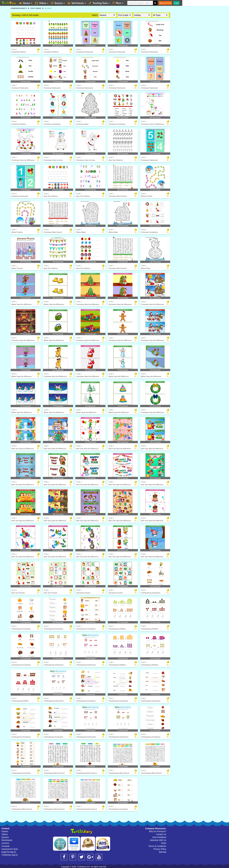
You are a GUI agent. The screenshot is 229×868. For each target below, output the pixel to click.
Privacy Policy (160, 849)
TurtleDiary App (9, 855)
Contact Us (161, 834)
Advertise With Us (158, 840)
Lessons (5, 843)
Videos (5, 834)
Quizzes (5, 837)
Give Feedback (159, 837)
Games (5, 831)
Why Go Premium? (158, 831)
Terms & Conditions (157, 846)
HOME (13, 8)
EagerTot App (9, 852)
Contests (5, 846)
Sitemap (162, 852)
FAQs (164, 843)
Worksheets (7, 840)
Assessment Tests (10, 849)
